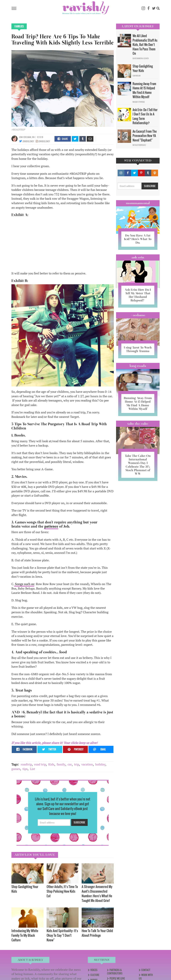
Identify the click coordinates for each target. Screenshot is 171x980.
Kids (51, 764)
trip (77, 764)
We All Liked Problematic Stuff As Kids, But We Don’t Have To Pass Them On (145, 45)
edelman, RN (29, 137)
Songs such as (24, 584)
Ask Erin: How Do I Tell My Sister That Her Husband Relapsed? (138, 295)
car (70, 764)
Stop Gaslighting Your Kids (25, 889)
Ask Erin (138, 257)
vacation (87, 764)
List (32, 769)
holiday (100, 764)
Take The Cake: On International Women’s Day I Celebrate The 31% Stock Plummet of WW (138, 472)
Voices (94, 970)
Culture (95, 975)
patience (51, 526)
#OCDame (138, 315)
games (16, 769)
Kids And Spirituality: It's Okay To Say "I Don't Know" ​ (62, 935)
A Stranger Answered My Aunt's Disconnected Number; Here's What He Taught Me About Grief (97, 893)
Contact (146, 970)
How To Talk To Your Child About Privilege (97, 933)
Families (19, 26)
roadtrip (26, 764)
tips (25, 769)
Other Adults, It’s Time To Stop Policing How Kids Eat (62, 891)
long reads (138, 369)
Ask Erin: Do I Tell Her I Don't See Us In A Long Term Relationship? (145, 116)
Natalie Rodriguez (139, 145)
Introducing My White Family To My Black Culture (25, 935)
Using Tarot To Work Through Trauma (138, 351)
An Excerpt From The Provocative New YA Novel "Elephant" (145, 136)
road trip (40, 764)
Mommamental (138, 203)
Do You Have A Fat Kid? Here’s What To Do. (138, 239)
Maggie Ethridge (139, 102)
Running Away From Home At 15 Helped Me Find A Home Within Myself (144, 90)
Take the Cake (138, 431)
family (61, 764)
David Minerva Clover (141, 58)
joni (21, 137)
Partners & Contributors (115, 972)
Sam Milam (137, 76)
